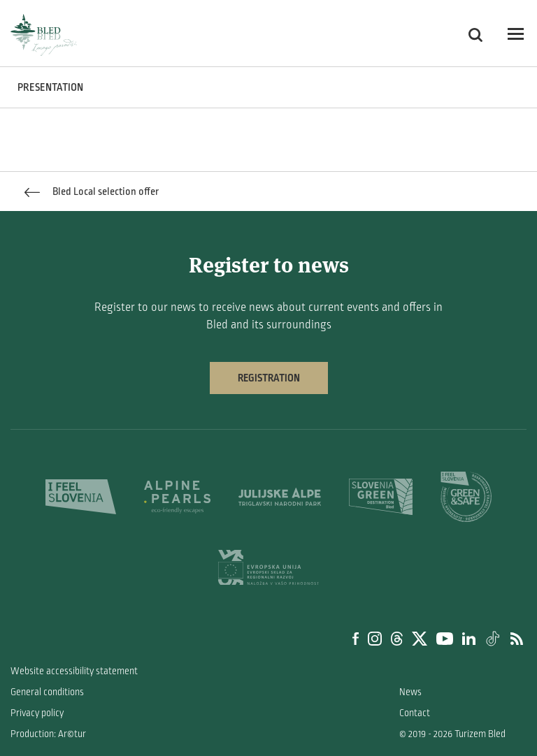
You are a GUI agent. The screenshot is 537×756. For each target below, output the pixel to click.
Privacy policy (37, 713)
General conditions (47, 692)
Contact (415, 713)
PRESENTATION (50, 87)
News (410, 692)
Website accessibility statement (74, 671)
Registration (269, 378)
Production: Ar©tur (48, 734)
